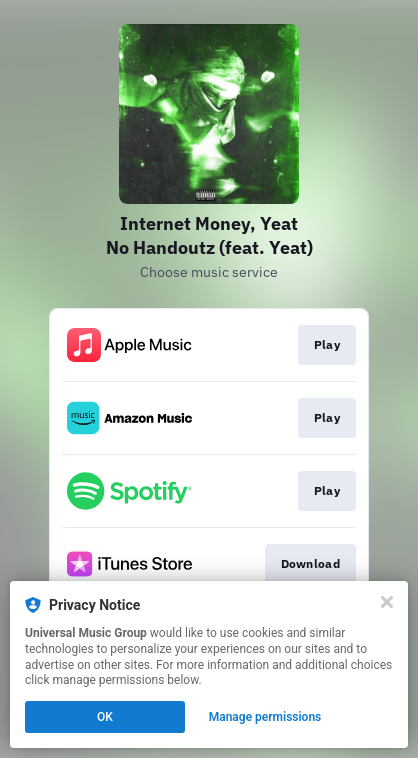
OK (105, 717)
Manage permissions (265, 717)
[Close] (387, 602)
